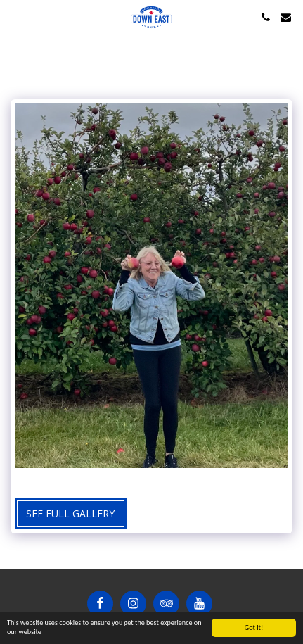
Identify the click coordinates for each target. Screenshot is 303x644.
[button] (15, 17)
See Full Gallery (70, 513)
